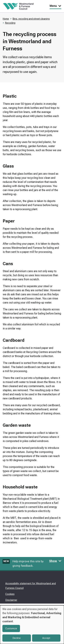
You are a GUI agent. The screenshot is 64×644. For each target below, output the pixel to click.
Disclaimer (11, 600)
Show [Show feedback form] (55, 561)
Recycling (10, 23)
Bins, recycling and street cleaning (31, 19)
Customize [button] (11, 628)
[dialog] (32, 625)
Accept (46, 638)
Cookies (10, 594)
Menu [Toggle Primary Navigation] (55, 6)
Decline (17, 638)
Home (6, 19)
